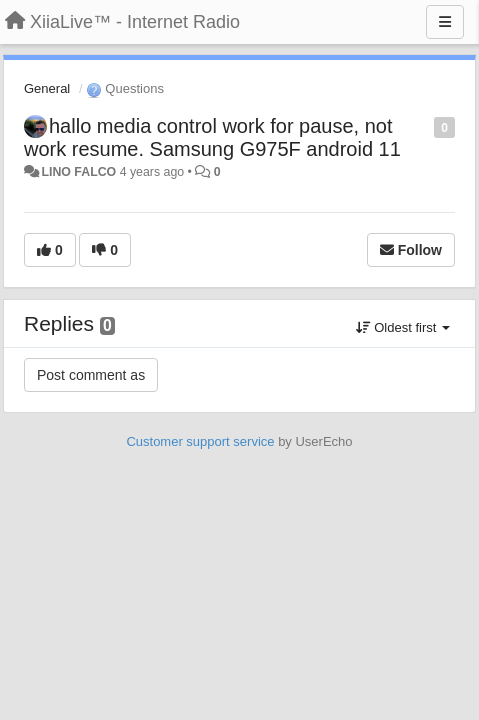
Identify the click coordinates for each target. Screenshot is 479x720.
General (47, 88)
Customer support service (200, 441)
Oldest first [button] (403, 327)
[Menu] (445, 22)
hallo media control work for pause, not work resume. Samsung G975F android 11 (212, 137)
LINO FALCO (78, 172)
